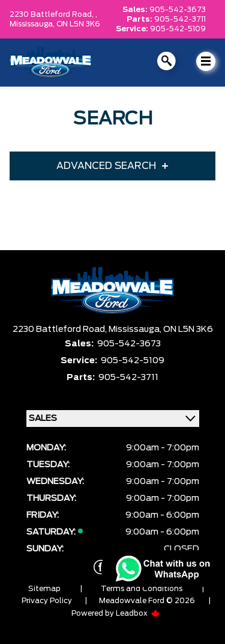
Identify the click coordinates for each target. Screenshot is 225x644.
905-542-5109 (178, 29)
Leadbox (138, 613)
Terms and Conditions (142, 589)
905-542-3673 (178, 10)
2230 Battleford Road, (61, 330)
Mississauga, (33, 24)
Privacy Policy (47, 601)
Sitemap (44, 589)
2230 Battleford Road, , (53, 14)
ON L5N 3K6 (78, 24)
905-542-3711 (180, 19)
